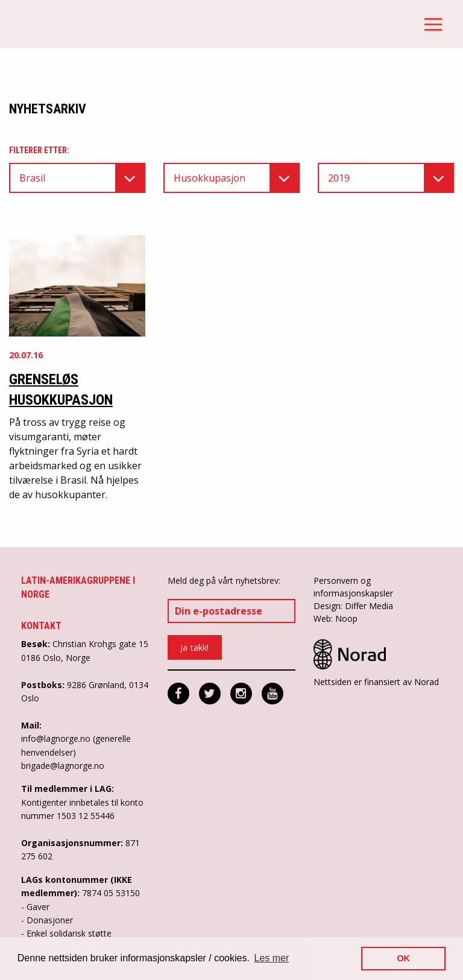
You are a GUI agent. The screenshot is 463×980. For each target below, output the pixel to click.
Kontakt (41, 626)
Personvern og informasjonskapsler (353, 587)
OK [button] (403, 958)
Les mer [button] (272, 958)
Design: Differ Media (353, 606)
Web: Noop (335, 618)
